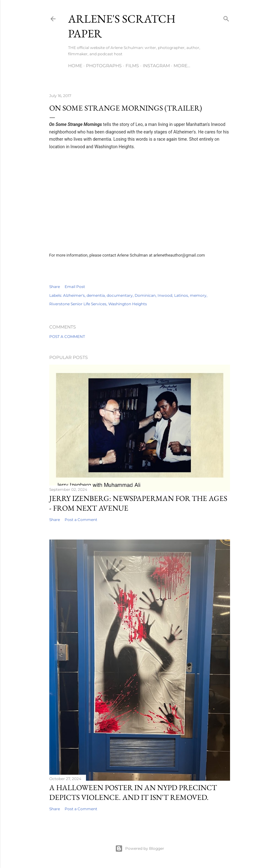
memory (198, 295)
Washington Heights (128, 304)
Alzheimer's (74, 295)
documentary (120, 295)
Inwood (165, 295)
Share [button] (55, 287)
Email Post (75, 287)
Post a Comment (67, 336)
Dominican (145, 295)
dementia (96, 295)
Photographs (104, 66)
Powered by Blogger (140, 849)
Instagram (156, 66)
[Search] (226, 17)
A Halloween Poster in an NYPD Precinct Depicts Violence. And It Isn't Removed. (133, 792)
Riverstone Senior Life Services (78, 304)
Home (75, 66)
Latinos (181, 295)
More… (182, 66)
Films (132, 66)
